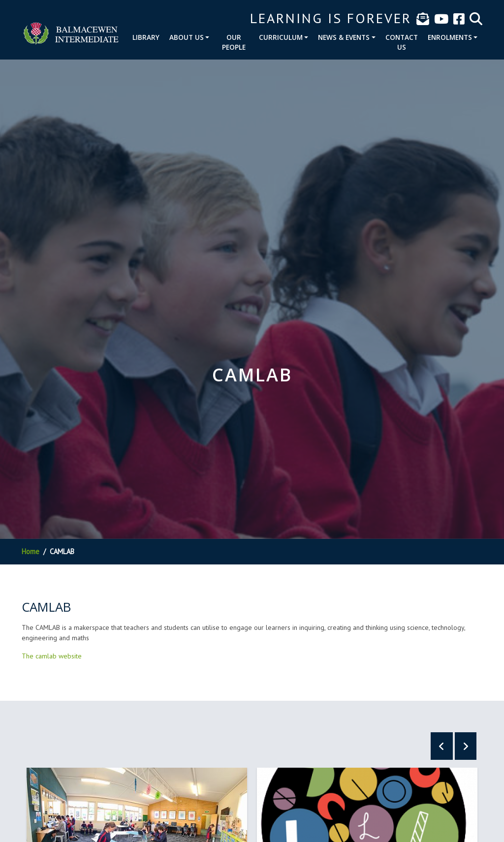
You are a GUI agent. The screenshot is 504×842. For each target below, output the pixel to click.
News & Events (344, 37)
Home (31, 551)
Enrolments (450, 37)
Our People (234, 42)
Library (146, 37)
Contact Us (402, 42)
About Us (187, 37)
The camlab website (52, 656)
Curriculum (281, 37)
